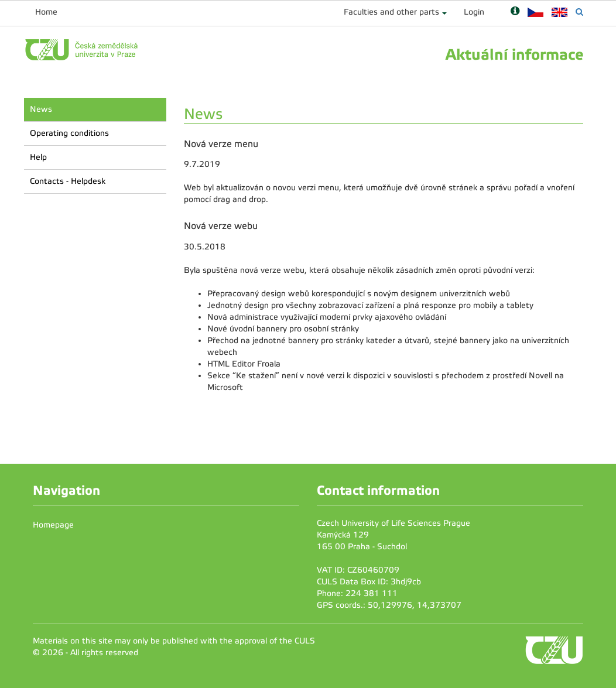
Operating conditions (69, 133)
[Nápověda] (515, 12)
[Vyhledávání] (579, 12)
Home (46, 12)
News (41, 109)
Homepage (53, 525)
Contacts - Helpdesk (68, 181)
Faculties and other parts (391, 12)
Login (474, 12)
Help (38, 157)
